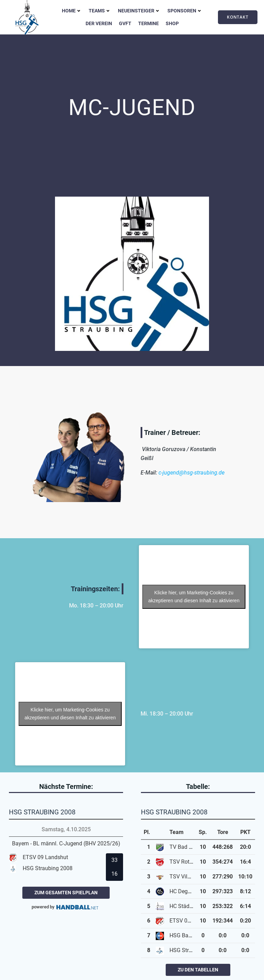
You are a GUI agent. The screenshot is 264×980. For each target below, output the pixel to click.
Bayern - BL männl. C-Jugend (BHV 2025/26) (66, 843)
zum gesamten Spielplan (66, 893)
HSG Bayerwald (188, 935)
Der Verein (99, 23)
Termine (148, 23)
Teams (100, 11)
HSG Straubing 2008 (194, 950)
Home (72, 11)
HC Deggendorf (188, 891)
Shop (172, 23)
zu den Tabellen (198, 970)
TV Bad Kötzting (189, 847)
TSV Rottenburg (189, 862)
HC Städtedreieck (190, 906)
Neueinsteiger (139, 11)
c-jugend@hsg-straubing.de (191, 473)
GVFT (125, 23)
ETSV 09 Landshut (192, 921)
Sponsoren (185, 11)
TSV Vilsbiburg (188, 877)
